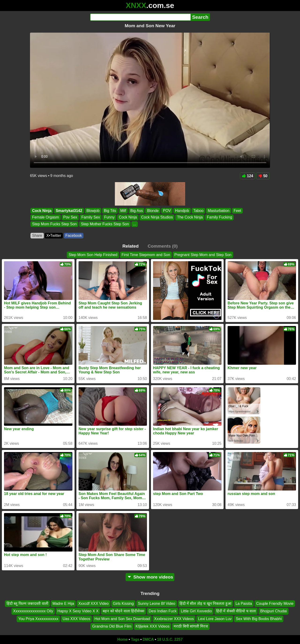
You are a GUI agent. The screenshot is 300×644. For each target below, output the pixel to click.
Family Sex (91, 217)
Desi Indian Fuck (163, 611)
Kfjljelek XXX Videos (153, 626)
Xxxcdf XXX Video (94, 604)
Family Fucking (220, 217)
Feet (237, 211)
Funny (109, 217)
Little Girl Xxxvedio (196, 611)
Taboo (199, 211)
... (135, 224)
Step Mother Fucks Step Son (105, 224)
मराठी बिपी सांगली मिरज (191, 626)
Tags (135, 639)
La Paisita (244, 604)
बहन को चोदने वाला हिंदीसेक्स (124, 611)
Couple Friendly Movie (275, 604)
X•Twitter (54, 236)
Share (37, 236)
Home (123, 639)
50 (263, 176)
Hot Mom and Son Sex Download (122, 619)
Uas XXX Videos (76, 619)
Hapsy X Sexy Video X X (78, 611)
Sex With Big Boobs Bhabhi (259, 619)
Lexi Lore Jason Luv (215, 619)
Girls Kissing (123, 604)
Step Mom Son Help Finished (93, 255)
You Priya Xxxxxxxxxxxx (38, 619)
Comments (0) (163, 246)
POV (167, 211)
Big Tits (110, 211)
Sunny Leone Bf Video (157, 604)
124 (248, 176)
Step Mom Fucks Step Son (54, 224)
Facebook (74, 236)
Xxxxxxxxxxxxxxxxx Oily (33, 611)
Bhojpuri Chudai (274, 611)
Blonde (153, 211)
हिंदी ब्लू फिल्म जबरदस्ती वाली (27, 604)
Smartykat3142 (69, 211)
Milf (123, 211)
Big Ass (137, 211)
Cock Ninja (42, 211)
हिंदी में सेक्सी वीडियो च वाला (236, 611)
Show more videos (150, 577)
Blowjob (93, 211)
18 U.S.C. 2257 (170, 639)
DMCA (148, 639)
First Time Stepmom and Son (146, 255)
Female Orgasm (46, 217)
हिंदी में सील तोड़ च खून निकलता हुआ (205, 604)
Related (130, 246)
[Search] (140, 17)
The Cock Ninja (190, 217)
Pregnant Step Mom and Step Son (203, 255)
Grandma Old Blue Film (112, 626)
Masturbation (219, 211)
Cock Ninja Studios (157, 217)
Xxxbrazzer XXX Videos (174, 619)
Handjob (182, 211)
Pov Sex (70, 217)
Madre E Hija (63, 604)
